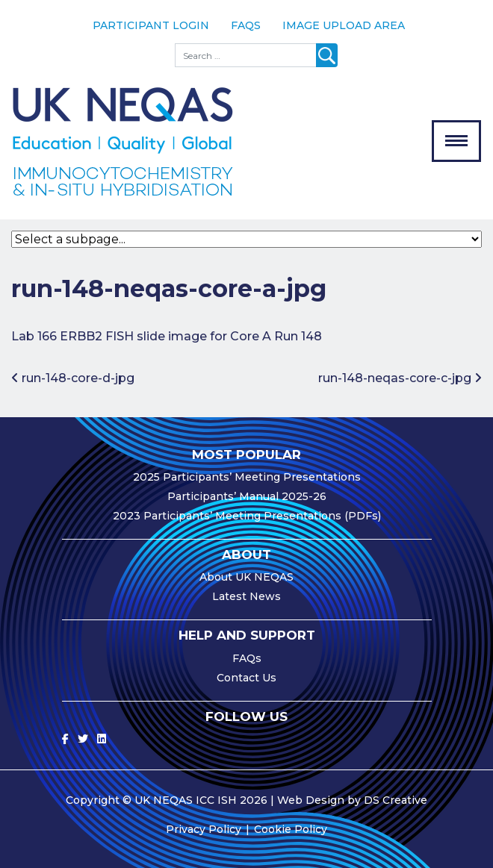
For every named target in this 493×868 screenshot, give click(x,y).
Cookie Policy (291, 829)
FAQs (246, 25)
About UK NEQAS (246, 577)
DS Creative (396, 800)
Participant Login (151, 25)
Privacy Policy (204, 829)
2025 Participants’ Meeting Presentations (247, 477)
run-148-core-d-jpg (73, 378)
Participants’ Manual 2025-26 (247, 496)
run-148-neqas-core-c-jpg (400, 378)
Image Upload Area (344, 25)
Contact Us (246, 678)
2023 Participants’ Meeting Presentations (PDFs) (247, 516)
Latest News (246, 596)
